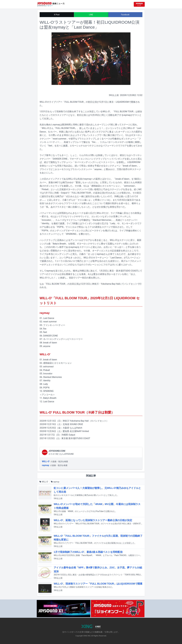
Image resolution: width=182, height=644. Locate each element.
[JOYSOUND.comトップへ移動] (139, 4)
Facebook (125, 15)
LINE (91, 15)
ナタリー (49, 6)
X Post (57, 15)
